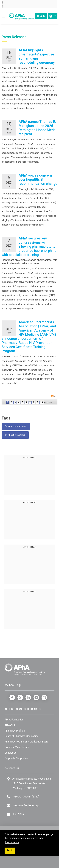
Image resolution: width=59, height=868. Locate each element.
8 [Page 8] (34, 402)
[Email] (8, 806)
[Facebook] (12, 698)
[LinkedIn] (28, 698)
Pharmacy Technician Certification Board (27, 742)
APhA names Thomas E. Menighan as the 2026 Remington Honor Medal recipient (37, 128)
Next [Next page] (46, 402)
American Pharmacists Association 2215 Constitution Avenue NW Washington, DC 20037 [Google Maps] (32, 783)
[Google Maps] (8, 779)
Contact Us (11, 753)
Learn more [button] (12, 842)
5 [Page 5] (23, 402)
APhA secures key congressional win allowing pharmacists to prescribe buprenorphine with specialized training (29, 247)
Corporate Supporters (16, 758)
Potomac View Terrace (17, 747)
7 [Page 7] (30, 402)
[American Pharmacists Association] (18, 16)
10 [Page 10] (42, 402)
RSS (54, 396)
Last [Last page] (51, 402)
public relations (16, 426)
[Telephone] (8, 797)
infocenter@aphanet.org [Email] (25, 805)
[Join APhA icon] (8, 815)
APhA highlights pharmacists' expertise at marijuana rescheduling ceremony (37, 56)
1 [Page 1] (8, 402)
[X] (20, 698)
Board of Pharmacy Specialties (22, 736)
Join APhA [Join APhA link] (18, 814)
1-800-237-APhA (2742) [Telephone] (26, 797)
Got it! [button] (10, 850)
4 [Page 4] (19, 402)
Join (41, 16)
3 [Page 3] (15, 402)
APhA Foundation (14, 720)
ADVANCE (10, 725)
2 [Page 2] (11, 402)
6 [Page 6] (26, 402)
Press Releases (15, 435)
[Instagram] (44, 698)
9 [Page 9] (38, 402)
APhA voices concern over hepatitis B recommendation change (38, 179)
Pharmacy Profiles (15, 731)
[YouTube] (36, 698)
